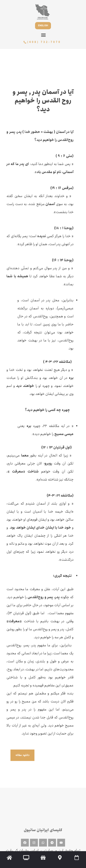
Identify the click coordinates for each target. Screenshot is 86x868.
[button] (43, 35)
